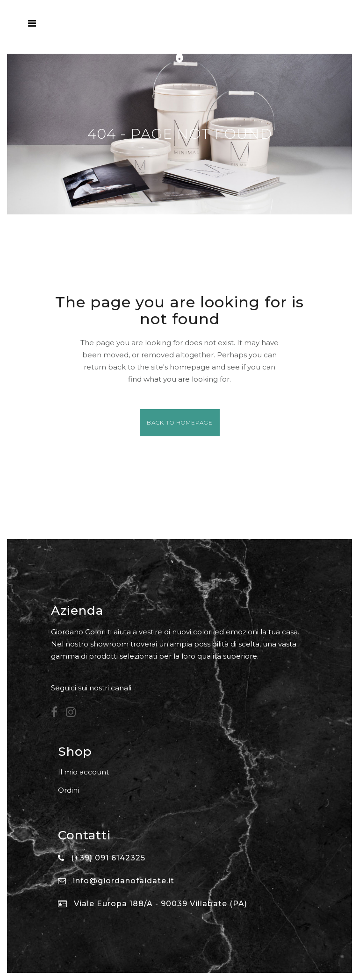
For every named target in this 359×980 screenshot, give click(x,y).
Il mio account (83, 772)
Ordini (68, 790)
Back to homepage (180, 423)
